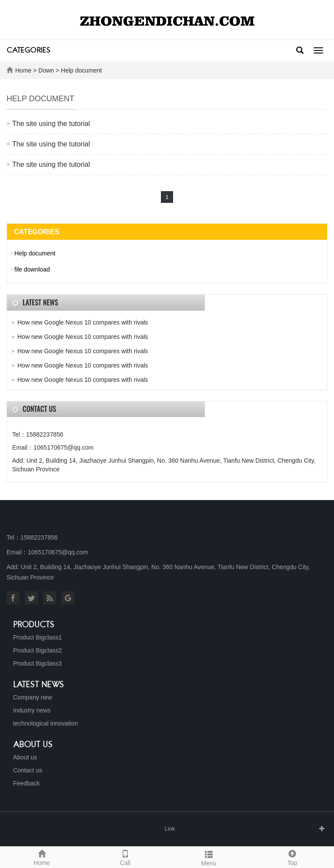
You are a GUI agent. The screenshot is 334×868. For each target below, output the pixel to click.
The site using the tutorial (51, 124)
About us (33, 745)
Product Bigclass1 (37, 637)
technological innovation (45, 723)
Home (23, 70)
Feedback (26, 783)
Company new (33, 697)
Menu (209, 857)
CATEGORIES (28, 51)
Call (125, 857)
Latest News (38, 685)
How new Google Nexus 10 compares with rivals (83, 322)
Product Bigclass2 (37, 650)
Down (46, 70)
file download (32, 269)
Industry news (32, 710)
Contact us (28, 770)
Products (34, 625)
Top (292, 857)
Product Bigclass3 (37, 663)
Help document (81, 70)
